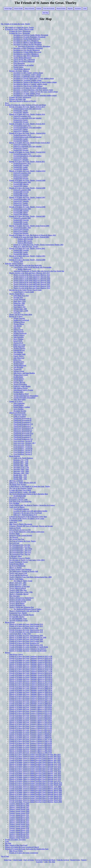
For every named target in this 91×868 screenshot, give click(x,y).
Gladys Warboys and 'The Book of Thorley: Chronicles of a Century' (32, 505)
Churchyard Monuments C (22, 422)
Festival (39, 9)
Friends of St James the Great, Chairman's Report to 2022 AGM (31, 662)
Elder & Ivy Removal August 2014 (25, 515)
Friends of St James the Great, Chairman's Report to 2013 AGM (31, 679)
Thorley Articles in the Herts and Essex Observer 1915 (32, 281)
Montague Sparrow (20, 411)
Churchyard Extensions (21, 509)
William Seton (18, 330)
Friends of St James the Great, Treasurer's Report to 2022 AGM (31, 711)
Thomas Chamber (19, 348)
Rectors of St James (16, 316)
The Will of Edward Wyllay (18, 620)
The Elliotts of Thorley (17, 498)
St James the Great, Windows (19, 71)
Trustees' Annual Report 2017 (19, 826)
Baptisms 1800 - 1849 (21, 462)
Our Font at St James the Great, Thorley (23, 541)
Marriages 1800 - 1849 (21, 469)
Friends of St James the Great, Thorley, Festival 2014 (27, 133)
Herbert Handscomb (24, 269)
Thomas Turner (19, 364)
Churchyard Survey (20, 415)
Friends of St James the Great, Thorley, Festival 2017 (27, 107)
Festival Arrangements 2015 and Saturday (27, 128)
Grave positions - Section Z (23, 454)
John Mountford (19, 358)
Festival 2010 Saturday (21, 175)
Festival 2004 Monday (21, 233)
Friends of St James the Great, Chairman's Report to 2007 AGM (31, 690)
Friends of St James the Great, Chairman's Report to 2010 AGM (31, 685)
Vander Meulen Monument (22, 58)
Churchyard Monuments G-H (23, 428)
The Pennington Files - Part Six (20, 554)
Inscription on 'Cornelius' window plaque (27, 75)
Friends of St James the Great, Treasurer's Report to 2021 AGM (31, 713)
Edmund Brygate (19, 350)
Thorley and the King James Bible (21, 314)
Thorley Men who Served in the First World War (25, 265)
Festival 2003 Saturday (25, 239)
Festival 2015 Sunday (21, 129)
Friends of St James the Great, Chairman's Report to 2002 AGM (31, 700)
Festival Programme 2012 (22, 154)
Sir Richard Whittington (17, 566)
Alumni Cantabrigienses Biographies (26, 396)
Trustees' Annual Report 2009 (19, 811)
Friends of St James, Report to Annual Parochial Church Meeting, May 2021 (35, 762)
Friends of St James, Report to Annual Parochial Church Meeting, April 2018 (35, 768)
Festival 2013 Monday (21, 150)
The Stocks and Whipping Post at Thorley (27, 609)
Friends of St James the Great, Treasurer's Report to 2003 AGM (31, 747)
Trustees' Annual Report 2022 (19, 836)
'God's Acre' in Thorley (17, 507)
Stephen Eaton (18, 377)
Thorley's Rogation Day (17, 605)
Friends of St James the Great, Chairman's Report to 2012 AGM (31, 681)
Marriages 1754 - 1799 (21, 467)
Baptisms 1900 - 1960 (21, 466)
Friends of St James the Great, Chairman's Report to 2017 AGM (31, 671)
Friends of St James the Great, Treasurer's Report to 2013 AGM (31, 728)
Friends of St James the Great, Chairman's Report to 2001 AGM (31, 702)
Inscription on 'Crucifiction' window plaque (28, 86)
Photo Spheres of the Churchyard (16, 845)
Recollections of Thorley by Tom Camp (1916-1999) (27, 560)
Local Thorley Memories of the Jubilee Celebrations (27, 532)
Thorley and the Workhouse (18, 575)
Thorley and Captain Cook (18, 573)
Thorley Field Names (16, 579)
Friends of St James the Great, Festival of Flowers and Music (26, 105)
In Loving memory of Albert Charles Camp (24, 628)
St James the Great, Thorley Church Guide (19, 29)
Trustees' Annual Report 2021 (19, 834)
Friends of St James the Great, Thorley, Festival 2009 (27, 180)
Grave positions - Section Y (23, 452)
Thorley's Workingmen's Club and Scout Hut (24, 611)
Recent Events (61, 9)
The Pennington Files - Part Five (20, 552)
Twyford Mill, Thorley (17, 617)
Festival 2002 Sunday (21, 252)
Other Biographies (20, 399)
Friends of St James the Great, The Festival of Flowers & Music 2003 (33, 235)
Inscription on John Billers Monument (26, 56)
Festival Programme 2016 (22, 116)
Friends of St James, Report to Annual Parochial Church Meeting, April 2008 (35, 787)
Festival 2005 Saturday (21, 220)
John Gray (17, 328)
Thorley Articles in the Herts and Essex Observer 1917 (32, 284)
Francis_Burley (19, 356)
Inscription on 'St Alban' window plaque (27, 94)
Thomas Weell (18, 343)
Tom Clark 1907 (19, 305)
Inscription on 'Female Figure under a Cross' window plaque (34, 78)
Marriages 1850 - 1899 (21, 471)
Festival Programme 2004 (22, 228)
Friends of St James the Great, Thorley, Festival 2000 (27, 260)
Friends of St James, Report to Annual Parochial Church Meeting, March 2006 (36, 790)
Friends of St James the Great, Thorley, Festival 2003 (31, 237)
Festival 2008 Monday (21, 196)
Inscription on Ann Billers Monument (26, 54)
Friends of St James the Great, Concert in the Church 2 (28, 649)
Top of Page (5, 856)
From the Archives (49, 9)
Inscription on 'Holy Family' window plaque (28, 73)
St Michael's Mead (15, 556)
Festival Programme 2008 (22, 190)
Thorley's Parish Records (18, 602)
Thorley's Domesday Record (19, 594)
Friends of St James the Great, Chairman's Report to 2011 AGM (31, 683)
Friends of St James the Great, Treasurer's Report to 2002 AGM (31, 749)
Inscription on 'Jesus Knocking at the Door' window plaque (33, 90)
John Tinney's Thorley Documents (21, 524)
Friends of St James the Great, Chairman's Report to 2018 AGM (31, 670)
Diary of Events (29, 9)
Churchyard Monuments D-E (23, 424)
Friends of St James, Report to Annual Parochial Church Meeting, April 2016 (35, 772)
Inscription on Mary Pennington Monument (28, 48)
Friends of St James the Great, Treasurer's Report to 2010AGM (30, 734)
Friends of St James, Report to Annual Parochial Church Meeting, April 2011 (35, 781)
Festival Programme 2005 (22, 218)
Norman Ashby (18, 392)
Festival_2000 (18, 262)
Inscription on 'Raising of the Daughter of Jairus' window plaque (35, 82)
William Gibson (19, 371)
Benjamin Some (19, 362)
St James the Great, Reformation (20, 97)
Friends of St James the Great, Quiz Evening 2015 (26, 626)
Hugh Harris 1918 (19, 301)
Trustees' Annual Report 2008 (19, 809)
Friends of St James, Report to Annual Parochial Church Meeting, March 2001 (36, 800)
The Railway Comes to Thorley (20, 558)
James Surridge (19, 409)
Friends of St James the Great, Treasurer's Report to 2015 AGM (31, 724)
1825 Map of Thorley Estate (23, 581)
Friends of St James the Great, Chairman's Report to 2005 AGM (31, 694)
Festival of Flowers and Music (45, 860)
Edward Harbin (19, 405)
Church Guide (18, 9)
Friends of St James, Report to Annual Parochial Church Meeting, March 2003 (36, 796)
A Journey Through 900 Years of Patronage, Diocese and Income (31, 526)
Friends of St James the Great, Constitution (24, 853)
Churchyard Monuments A (22, 418)
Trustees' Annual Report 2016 (19, 824)
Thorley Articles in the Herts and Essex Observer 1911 (32, 277)
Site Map (45, 13)
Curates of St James (16, 401)
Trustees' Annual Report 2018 (19, 828)
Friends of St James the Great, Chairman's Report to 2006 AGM (31, 692)
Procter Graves (18, 67)
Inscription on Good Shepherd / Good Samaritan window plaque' (35, 95)
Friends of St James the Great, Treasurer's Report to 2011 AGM (30, 732)
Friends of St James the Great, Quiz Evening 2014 (26, 630)
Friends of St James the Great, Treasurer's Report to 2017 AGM (31, 721)
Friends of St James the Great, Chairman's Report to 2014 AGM (31, 677)
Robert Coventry (19, 335)
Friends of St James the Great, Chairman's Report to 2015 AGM (31, 675)
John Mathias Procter (21, 388)
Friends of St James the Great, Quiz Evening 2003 (26, 645)
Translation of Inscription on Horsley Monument (34, 46)
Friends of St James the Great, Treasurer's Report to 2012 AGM (31, 730)
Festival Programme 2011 (22, 163)
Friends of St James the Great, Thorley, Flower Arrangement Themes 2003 (38, 245)
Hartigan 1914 (18, 297)
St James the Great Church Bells (20, 490)
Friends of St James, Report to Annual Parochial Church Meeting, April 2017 (35, 770)
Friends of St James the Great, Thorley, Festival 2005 (27, 216)
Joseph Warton (18, 381)
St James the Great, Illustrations (20, 31)
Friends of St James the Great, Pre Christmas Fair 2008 (28, 637)
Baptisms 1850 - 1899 (21, 464)
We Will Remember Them (18, 619)
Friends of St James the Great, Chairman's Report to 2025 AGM (31, 656)
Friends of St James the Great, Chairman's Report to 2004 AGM (31, 696)
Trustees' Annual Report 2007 (19, 807)
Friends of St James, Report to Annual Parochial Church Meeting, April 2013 (35, 777)
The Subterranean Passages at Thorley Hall (24, 571)
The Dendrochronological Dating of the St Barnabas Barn (29, 494)
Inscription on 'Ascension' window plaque (27, 80)
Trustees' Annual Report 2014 (19, 821)
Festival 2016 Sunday (21, 120)
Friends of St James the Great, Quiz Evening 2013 (26, 632)
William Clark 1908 (20, 309)
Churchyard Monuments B (22, 420)
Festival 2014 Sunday (21, 139)
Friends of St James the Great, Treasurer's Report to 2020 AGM (31, 715)
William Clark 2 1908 (21, 311)
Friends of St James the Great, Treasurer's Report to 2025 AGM (31, 705)
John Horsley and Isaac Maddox (24, 373)
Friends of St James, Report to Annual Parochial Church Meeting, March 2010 (36, 783)
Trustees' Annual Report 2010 (19, 813)
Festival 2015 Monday (21, 131)
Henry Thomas (18, 339)
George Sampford (19, 299)
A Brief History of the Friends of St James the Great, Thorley (30, 486)
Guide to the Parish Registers (23, 458)
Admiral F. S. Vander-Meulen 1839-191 (23, 483)
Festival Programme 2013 (22, 145)
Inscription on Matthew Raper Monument (27, 43)
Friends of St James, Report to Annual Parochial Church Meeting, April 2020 (35, 764)
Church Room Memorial (22, 69)
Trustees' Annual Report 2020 (19, 832)
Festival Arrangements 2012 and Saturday (27, 156)
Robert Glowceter (19, 345)
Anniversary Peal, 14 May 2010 (20, 634)
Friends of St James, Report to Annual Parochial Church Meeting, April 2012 (35, 779)
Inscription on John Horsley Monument (27, 50)
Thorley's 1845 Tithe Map (18, 590)
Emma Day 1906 (19, 303)
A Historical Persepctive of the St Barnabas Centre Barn (28, 517)
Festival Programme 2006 (22, 209)
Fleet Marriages (15, 596)
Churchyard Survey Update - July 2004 (22, 492)
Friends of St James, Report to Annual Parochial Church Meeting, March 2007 (36, 789)
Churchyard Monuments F (22, 426)
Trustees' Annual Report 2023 (19, 838)
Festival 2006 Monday (21, 214)
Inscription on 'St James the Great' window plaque (30, 88)
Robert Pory (17, 360)
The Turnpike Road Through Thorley (22, 615)
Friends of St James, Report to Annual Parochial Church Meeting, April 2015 (35, 773)
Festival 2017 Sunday (21, 111)
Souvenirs (78, 9)
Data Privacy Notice (16, 654)
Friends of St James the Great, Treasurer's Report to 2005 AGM (31, 743)
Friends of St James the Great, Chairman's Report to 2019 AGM (31, 668)
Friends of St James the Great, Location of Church (22, 847)
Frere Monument (19, 63)
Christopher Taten (19, 354)
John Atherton (18, 352)
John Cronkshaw (19, 403)
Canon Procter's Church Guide (24, 292)
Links (85, 9)
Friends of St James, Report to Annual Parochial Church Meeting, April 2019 (35, 766)
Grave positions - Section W (23, 449)
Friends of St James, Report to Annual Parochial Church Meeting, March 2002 (36, 798)
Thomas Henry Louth (21, 375)
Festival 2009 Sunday (21, 186)
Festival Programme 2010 (22, 173)
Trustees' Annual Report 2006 (19, 806)
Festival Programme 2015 (22, 126)
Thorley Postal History (17, 294)
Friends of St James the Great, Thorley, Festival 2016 (27, 114)
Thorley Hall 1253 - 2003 (18, 583)
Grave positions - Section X (23, 450)
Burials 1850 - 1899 (20, 477)
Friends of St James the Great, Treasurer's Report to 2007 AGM (31, 739)
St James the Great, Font (17, 99)
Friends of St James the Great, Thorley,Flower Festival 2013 (29, 143)
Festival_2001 (18, 258)
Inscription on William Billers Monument (27, 52)
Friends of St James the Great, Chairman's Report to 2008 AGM (31, 688)
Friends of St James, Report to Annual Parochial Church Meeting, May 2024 (35, 756)
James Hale (13, 522)
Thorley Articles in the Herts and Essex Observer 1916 (32, 282)
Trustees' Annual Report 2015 (19, 823)
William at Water (19, 322)
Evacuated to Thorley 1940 (18, 500)
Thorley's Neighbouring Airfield (20, 600)
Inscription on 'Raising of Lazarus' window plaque (30, 84)
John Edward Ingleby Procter (23, 390)
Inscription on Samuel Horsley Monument (28, 44)
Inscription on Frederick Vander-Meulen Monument (31, 35)
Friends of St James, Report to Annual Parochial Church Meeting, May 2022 (35, 760)
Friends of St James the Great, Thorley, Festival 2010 (27, 171)
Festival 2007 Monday (21, 205)
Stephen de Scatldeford (21, 320)
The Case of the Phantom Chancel (21, 488)
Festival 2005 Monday (21, 224)
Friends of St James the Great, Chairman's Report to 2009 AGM (31, 687)
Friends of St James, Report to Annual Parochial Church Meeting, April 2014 (35, 775)
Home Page (8, 9)
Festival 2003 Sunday (25, 241)
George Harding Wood (21, 394)
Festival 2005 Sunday (21, 222)
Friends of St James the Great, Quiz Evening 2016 (26, 624)
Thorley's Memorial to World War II (21, 598)
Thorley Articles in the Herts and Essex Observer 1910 (32, 275)
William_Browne (19, 382)
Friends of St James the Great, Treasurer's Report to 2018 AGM (31, 719)
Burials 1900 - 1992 (20, 479)
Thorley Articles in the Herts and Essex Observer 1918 (32, 286)
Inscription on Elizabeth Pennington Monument (29, 37)
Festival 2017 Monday (21, 112)
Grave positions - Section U (23, 445)
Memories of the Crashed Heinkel (21, 535)
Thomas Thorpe (19, 324)
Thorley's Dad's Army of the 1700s (21, 592)
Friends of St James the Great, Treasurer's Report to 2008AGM (30, 738)
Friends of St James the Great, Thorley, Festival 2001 (27, 256)
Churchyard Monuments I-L (23, 430)
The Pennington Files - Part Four (20, 551)
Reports (70, 9)
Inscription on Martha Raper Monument (27, 39)
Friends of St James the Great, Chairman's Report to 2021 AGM (31, 664)
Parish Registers (15, 456)
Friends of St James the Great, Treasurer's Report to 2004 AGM (31, 745)
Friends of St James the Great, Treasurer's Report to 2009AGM (30, 736)
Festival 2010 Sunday (21, 177)
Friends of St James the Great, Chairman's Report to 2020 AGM (31, 666)
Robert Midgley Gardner (22, 407)
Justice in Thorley (15, 528)
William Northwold (20, 333)
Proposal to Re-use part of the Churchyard (28, 513)
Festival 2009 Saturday (21, 184)
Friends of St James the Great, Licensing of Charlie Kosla (29, 647)
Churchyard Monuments (17, 413)
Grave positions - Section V (23, 447)
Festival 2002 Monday (21, 254)
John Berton (17, 326)
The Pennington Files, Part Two (20, 547)
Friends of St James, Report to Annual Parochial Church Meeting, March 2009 (36, 785)
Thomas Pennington (20, 384)
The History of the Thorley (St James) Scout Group (27, 518)
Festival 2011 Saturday (21, 165)
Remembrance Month (16, 564)
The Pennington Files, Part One (20, 545)
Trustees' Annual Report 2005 (19, 804)
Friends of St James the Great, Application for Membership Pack (27, 849)
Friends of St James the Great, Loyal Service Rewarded (28, 651)
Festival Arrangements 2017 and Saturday (27, 109)
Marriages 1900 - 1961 (21, 473)
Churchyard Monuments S (22, 437)
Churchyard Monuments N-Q (23, 433)
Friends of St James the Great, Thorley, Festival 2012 (27, 152)
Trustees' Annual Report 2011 (19, 815)
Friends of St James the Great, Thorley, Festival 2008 (27, 188)
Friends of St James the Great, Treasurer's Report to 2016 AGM (31, 722)
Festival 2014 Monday (21, 141)
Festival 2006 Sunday (21, 213)
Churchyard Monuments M (23, 432)
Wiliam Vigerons (19, 318)
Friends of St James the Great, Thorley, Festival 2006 (27, 207)
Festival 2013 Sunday (21, 148)
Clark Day (17, 313)
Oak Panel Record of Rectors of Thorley (23, 101)
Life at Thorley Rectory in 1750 (20, 530)
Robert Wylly (18, 341)
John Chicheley (19, 331)
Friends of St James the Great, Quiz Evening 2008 (26, 639)
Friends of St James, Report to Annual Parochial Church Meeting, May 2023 (35, 758)
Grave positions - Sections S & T (24, 443)
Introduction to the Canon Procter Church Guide (25, 290)
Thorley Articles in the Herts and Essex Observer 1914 (32, 279)
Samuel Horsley (19, 379)
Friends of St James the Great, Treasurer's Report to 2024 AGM (31, 707)
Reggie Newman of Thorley (19, 562)
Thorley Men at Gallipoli (18, 588)
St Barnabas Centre (16, 520)
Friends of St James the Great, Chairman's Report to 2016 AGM (31, 673)
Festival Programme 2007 (22, 199)
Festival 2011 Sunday (21, 167)
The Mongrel (14, 537)
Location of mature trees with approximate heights (30, 511)
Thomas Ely (17, 369)
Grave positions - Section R (23, 441)
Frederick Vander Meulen (22, 386)
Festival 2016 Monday (21, 122)
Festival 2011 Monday (21, 169)
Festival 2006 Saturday (21, 211)
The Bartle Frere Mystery (18, 484)
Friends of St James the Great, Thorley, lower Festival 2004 (29, 226)
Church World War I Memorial (24, 60)
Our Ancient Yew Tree (17, 539)
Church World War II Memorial (24, 61)
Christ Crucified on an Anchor (24, 65)
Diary (7, 103)
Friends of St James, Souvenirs (15, 840)
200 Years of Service (16, 481)
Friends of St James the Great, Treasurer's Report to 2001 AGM (31, 751)
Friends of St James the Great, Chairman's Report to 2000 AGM (31, 704)
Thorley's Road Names (17, 603)
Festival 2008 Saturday (21, 192)
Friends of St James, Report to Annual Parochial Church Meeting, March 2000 (36, 802)
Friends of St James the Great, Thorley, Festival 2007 (27, 197)
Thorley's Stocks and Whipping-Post (21, 607)
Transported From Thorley (18, 613)
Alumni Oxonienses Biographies (24, 398)
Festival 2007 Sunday (21, 203)
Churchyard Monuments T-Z (23, 439)
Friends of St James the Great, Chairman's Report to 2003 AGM (31, 698)
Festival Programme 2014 (22, 135)
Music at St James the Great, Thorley (26, 247)
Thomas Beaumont (20, 365)
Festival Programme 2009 (22, 182)
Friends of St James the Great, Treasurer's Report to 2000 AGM (31, 753)
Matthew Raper (14, 534)
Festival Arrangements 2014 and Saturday (27, 137)
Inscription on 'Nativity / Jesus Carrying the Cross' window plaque (36, 92)
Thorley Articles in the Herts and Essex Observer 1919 (32, 288)
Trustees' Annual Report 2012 (19, 817)
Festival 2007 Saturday (21, 201)
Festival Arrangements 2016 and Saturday (27, 118)
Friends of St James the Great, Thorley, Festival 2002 (27, 248)
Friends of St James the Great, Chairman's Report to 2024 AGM (31, 658)
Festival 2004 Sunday (21, 231)
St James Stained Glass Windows (20, 569)
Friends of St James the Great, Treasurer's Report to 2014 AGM (31, 726)
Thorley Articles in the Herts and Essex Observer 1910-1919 (29, 273)
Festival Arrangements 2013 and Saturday (27, 146)
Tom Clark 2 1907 (20, 307)
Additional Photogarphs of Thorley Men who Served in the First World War (39, 271)
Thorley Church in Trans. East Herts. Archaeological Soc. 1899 (30, 577)
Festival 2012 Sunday (21, 158)
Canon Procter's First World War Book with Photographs (32, 267)
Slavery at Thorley (15, 568)
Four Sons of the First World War (20, 501)
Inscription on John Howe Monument (26, 41)
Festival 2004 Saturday (21, 230)
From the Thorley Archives (14, 264)
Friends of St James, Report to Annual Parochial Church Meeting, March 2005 (36, 792)
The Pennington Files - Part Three (21, 549)
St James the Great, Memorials (20, 33)
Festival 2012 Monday (21, 160)
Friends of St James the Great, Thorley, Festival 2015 (27, 124)
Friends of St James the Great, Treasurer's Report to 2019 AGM (31, 717)
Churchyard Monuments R (22, 435)
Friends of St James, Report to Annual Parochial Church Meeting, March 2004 (36, 794)
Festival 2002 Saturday (21, 250)
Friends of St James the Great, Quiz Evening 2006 (26, 641)
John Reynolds (18, 367)
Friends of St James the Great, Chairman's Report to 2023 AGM (31, 660)
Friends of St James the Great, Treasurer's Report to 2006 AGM (31, 741)
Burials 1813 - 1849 (20, 475)
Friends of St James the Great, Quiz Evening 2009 (26, 636)
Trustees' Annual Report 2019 (19, 830)
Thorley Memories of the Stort (19, 586)
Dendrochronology (20, 496)
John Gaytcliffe (19, 337)
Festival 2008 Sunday (21, 194)
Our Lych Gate (14, 543)
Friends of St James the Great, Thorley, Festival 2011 (27, 162)
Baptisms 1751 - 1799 (21, 460)
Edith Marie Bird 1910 (21, 296)
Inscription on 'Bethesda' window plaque (27, 77)
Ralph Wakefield (19, 347)
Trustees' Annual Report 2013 (19, 819)
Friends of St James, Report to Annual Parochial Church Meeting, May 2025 (35, 755)
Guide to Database (20, 416)
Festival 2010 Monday (21, 179)
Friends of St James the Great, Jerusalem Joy (24, 643)
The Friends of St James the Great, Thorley (15, 24)
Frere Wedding (14, 503)
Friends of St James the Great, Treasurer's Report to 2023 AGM (31, 709)
